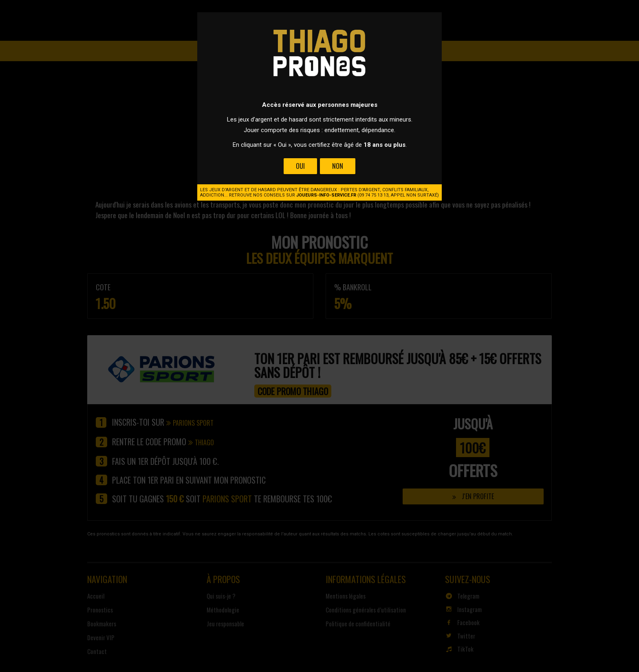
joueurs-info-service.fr (326, 195)
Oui (300, 166)
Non (338, 166)
